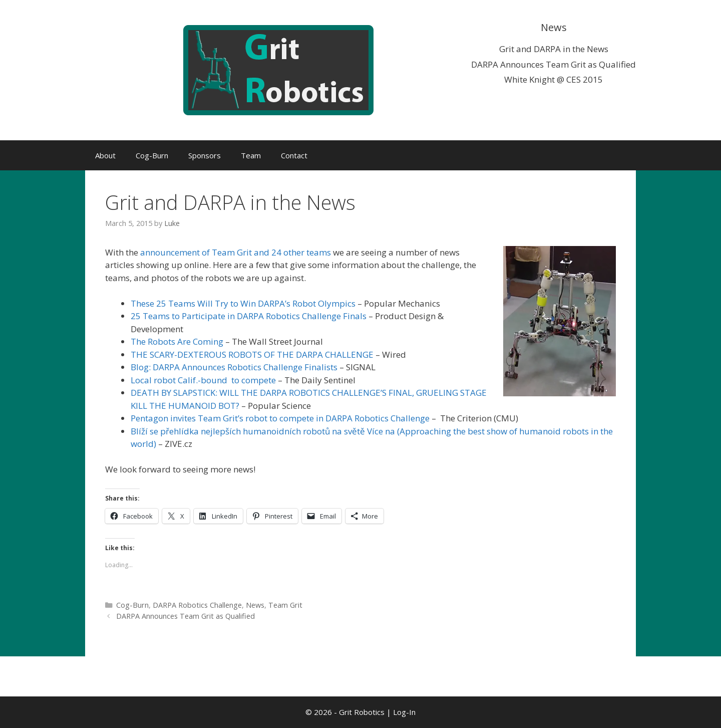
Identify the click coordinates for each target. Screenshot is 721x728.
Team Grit (285, 605)
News (255, 605)
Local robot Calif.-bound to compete (203, 380)
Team (251, 155)
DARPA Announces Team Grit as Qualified (554, 64)
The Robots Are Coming (177, 341)
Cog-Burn (152, 155)
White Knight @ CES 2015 (554, 79)
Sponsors (205, 155)
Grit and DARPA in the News (554, 49)
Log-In (404, 712)
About (105, 155)
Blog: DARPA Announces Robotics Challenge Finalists (234, 367)
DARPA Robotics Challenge (197, 605)
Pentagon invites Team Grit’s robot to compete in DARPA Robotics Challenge (280, 418)
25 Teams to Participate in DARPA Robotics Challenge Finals (249, 316)
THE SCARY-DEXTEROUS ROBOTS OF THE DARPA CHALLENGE (252, 354)
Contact (294, 155)
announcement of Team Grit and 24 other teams (236, 252)
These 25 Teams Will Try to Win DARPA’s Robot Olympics (243, 303)
